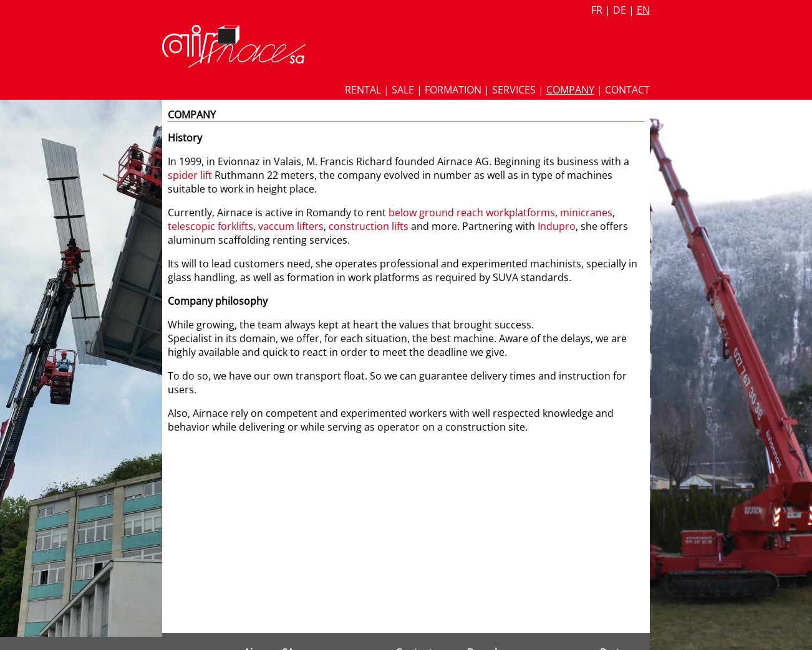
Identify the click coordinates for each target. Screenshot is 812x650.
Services (514, 90)
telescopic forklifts (210, 226)
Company (570, 90)
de (620, 10)
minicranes (586, 213)
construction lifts (369, 226)
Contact (627, 90)
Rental (363, 90)
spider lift (190, 175)
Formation (453, 90)
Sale (403, 90)
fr (597, 10)
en (643, 10)
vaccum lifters (291, 226)
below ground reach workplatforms (472, 213)
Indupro (557, 226)
